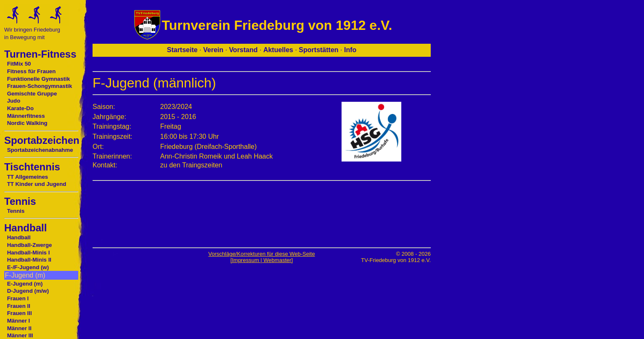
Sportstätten (318, 50)
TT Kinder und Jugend (37, 184)
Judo (14, 101)
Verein (213, 50)
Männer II (19, 328)
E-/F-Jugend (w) (28, 267)
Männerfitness (26, 116)
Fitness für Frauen (32, 71)
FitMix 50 (19, 64)
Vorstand (243, 50)
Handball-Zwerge (30, 245)
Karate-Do (20, 108)
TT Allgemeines (28, 177)
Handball (19, 237)
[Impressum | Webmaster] (262, 260)
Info (350, 50)
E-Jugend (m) (25, 284)
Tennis (16, 211)
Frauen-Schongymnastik (40, 86)
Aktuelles (278, 50)
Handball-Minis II (29, 260)
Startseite (182, 50)
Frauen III (20, 313)
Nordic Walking (27, 123)
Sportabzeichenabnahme (40, 150)
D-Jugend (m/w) (28, 291)
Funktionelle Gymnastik (39, 79)
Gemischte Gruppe (32, 94)
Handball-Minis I (29, 253)
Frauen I (18, 298)
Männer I (19, 321)
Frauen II (19, 306)
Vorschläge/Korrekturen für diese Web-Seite (261, 254)
